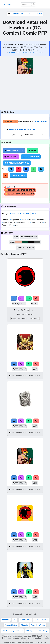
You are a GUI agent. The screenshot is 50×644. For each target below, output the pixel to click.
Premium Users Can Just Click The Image (25, 53)
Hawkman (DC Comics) (19, 214)
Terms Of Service (41, 620)
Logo (33, 310)
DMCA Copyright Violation (12, 631)
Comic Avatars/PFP (34, 14)
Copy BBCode (19, 175)
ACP (8, 187)
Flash (11, 225)
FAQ (15, 620)
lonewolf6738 (41, 121)
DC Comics (25, 310)
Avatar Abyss (18, 14)
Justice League (9, 222)
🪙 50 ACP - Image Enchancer (20, 194)
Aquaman (19, 225)
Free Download (14, 151)
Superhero (39, 220)
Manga (31, 220)
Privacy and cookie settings (37, 631)
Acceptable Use (11, 625)
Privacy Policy (25, 620)
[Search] (34, 4)
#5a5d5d (37, 242)
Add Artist (11, 121)
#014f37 (25, 242)
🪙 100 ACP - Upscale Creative (20, 190)
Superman (15, 220)
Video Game (34, 319)
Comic (34, 214)
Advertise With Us (38, 625)
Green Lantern (37, 222)
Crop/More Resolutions (17, 163)
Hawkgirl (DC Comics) (19, 319)
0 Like (32, 151)
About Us (6, 620)
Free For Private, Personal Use (22, 129)
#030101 (31, 242)
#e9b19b (19, 242)
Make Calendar (31, 157)
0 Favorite (11, 157)
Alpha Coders (6, 4)
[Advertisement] (25, 92)
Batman (24, 220)
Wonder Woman (23, 222)
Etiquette (24, 625)
